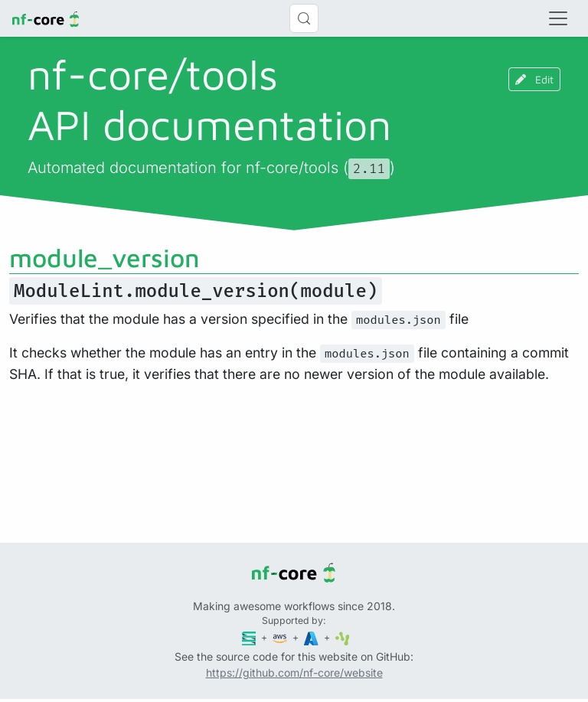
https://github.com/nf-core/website (294, 673)
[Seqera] (250, 637)
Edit (534, 79)
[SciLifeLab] (343, 637)
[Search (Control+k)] (304, 18)
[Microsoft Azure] (312, 637)
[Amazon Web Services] (281, 637)
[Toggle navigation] (558, 18)
